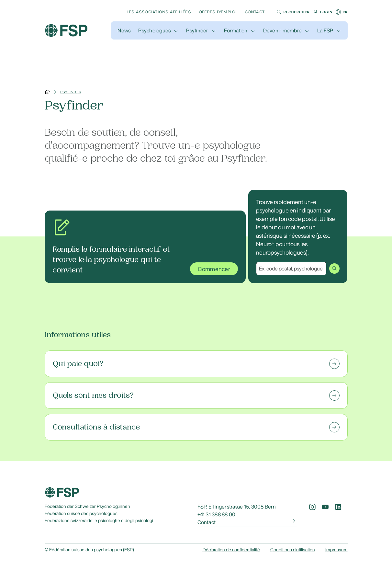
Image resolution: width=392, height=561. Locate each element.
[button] (292, 12)
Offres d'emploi (218, 12)
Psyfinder (197, 30)
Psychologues (154, 30)
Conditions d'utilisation (293, 550)
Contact (255, 12)
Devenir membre (282, 30)
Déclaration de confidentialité (231, 550)
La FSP (325, 30)
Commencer (214, 269)
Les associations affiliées (159, 12)
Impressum (336, 550)
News (124, 30)
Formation (236, 30)
